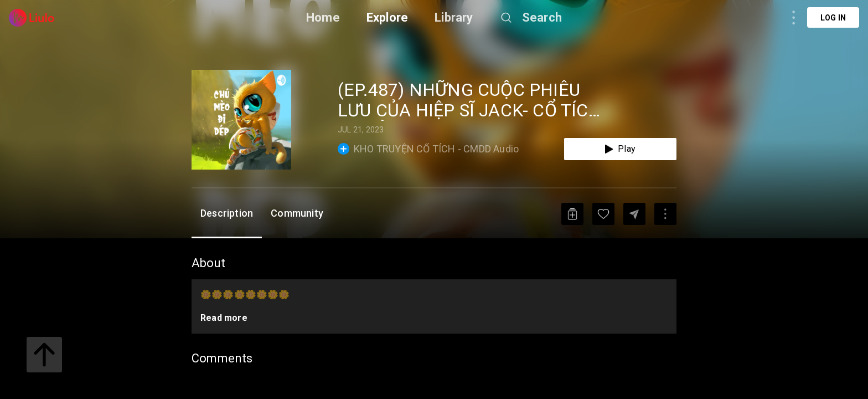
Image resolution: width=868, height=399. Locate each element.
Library (454, 17)
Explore (387, 17)
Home (323, 17)
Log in (833, 18)
